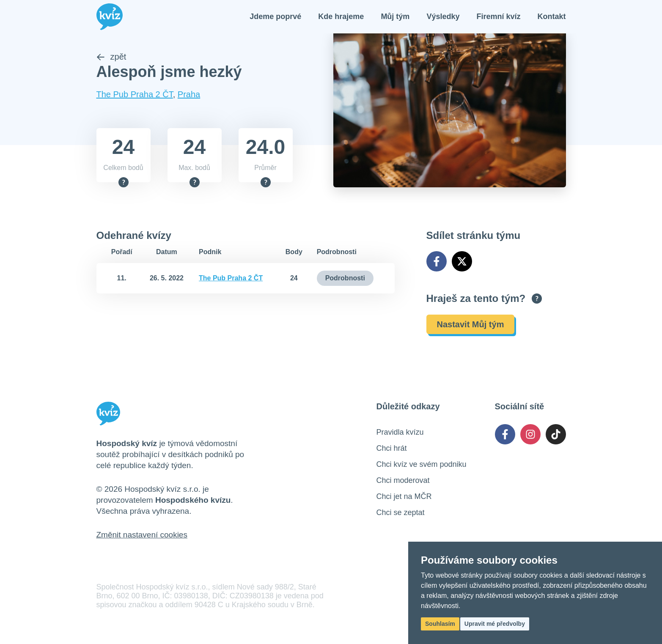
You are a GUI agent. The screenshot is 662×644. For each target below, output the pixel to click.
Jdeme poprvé (275, 17)
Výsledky (443, 17)
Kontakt (552, 17)
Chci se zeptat (401, 513)
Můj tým (395, 17)
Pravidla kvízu (400, 433)
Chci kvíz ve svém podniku (422, 465)
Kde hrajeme (341, 17)
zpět (111, 58)
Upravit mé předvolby (495, 624)
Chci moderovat (403, 481)
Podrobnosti (345, 279)
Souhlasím (440, 624)
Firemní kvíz (498, 17)
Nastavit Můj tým (471, 325)
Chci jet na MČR (404, 497)
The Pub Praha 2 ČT (135, 95)
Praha (189, 95)
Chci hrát (392, 449)
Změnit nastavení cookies (142, 536)
